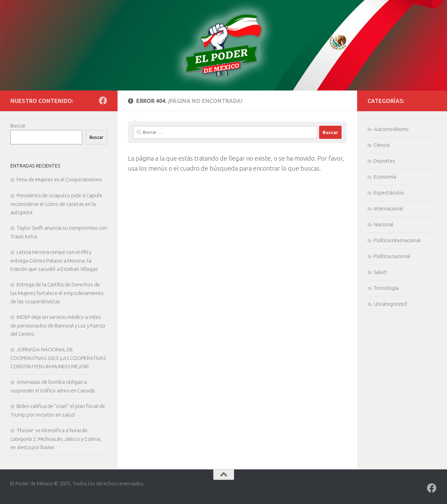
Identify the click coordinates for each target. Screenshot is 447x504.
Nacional (384, 224)
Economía (385, 177)
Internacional (388, 208)
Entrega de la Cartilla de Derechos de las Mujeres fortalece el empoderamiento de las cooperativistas (57, 293)
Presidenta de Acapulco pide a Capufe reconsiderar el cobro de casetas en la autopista (56, 204)
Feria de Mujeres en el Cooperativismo (59, 179)
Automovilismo (391, 129)
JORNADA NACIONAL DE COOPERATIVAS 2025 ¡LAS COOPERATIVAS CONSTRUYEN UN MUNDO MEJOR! (58, 358)
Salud (380, 272)
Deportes (384, 161)
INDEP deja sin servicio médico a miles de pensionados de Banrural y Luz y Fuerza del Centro (58, 325)
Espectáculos (389, 193)
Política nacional (392, 256)
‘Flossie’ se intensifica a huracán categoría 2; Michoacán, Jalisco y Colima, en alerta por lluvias (56, 439)
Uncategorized (390, 304)
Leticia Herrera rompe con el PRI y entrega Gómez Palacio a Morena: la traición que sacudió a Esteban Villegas (54, 260)
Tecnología (386, 288)
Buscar (18, 126)
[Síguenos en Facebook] (103, 101)
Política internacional (397, 240)
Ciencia (382, 145)
